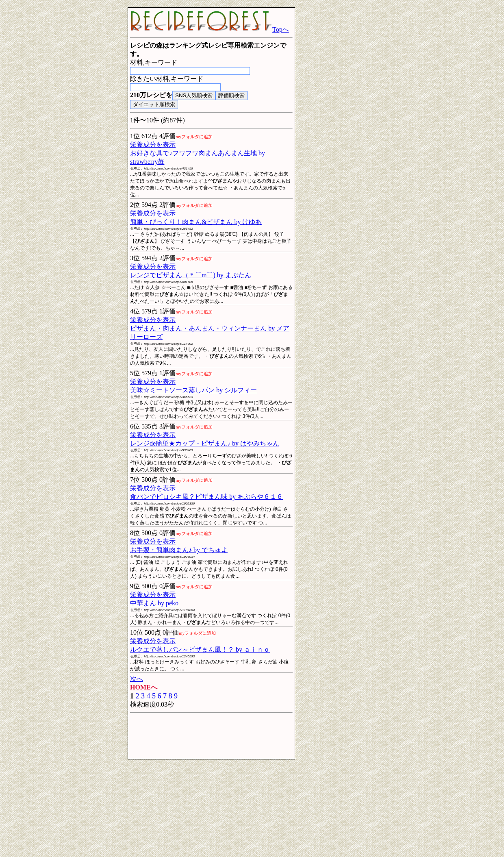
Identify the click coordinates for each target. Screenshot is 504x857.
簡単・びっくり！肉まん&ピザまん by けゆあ (196, 222)
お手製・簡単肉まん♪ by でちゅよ (179, 550)
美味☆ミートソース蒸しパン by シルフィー (193, 390)
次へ (137, 679)
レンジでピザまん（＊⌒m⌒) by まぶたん (191, 275)
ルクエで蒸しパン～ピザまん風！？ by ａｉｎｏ (200, 649)
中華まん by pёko (154, 603)
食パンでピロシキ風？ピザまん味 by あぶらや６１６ (206, 497)
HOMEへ (144, 687)
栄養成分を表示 (153, 145)
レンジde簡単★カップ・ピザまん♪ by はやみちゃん (205, 443)
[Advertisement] (61, 129)
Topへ (210, 29)
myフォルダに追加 (194, 137)
